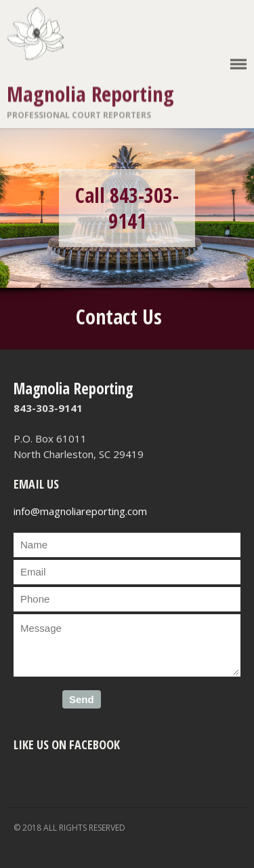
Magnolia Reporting (90, 94)
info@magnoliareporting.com (80, 511)
